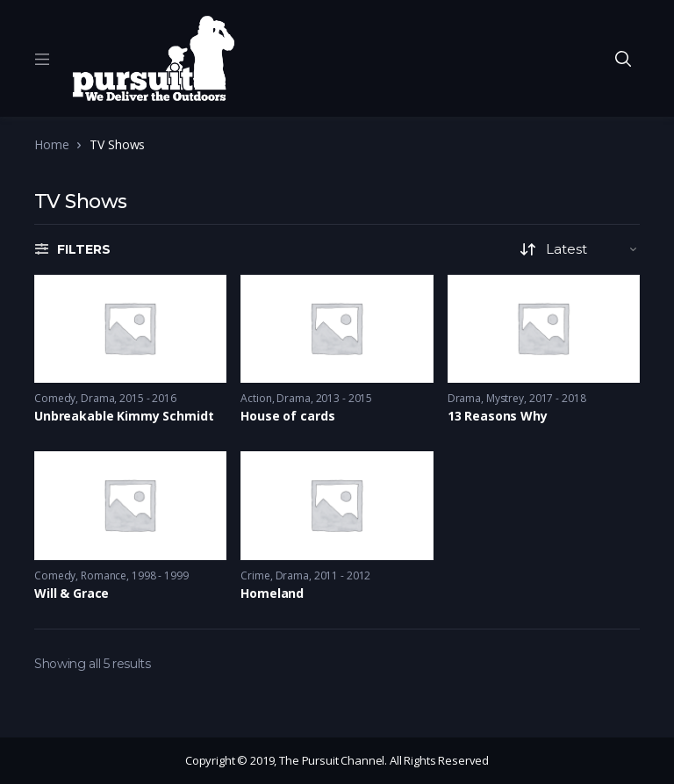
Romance (104, 575)
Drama (97, 398)
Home (51, 144)
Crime (255, 575)
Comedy (55, 398)
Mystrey (505, 398)
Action (256, 398)
